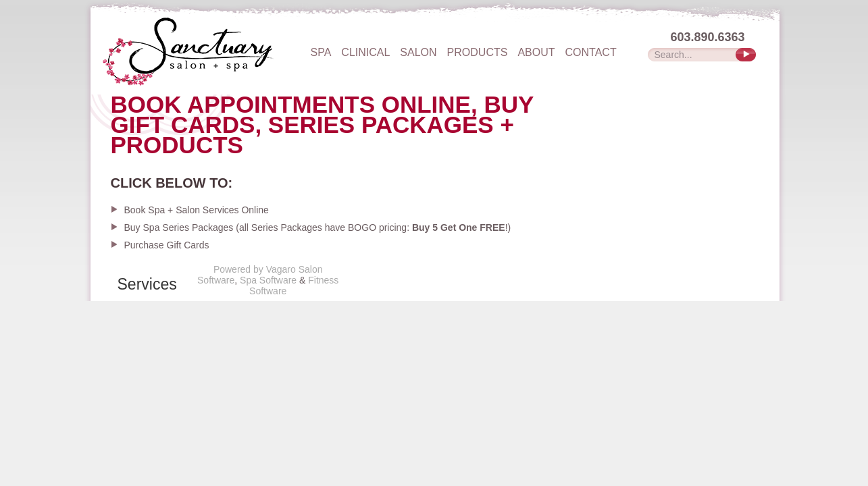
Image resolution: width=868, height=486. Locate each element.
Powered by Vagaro (255, 269)
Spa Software (268, 280)
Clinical (365, 53)
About (536, 53)
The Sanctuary (214, 51)
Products (478, 53)
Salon (418, 53)
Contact (591, 53)
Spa (321, 53)
